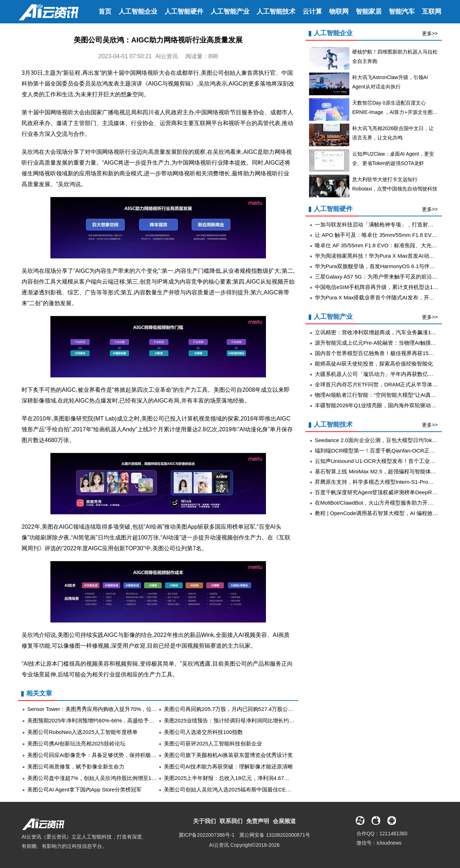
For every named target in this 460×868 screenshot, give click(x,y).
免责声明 (258, 821)
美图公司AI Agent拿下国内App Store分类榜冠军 (84, 789)
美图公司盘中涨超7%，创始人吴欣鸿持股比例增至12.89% (97, 778)
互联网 (432, 12)
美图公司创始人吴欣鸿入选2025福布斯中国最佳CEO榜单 (232, 789)
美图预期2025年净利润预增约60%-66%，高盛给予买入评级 (99, 720)
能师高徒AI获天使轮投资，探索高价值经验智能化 (374, 364)
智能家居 (369, 12)
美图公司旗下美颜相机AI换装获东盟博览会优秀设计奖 (228, 755)
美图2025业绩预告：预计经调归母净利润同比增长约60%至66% (240, 720)
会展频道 (284, 821)
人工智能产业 (230, 12)
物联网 (339, 12)
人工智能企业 (138, 12)
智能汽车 (402, 12)
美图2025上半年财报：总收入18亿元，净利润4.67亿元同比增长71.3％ (248, 778)
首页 (105, 12)
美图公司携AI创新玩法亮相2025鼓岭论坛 (76, 743)
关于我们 (204, 821)
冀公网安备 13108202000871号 (275, 835)
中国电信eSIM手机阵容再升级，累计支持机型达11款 (378, 287)
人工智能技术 (276, 12)
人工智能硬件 (184, 12)
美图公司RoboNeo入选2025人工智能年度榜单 (82, 732)
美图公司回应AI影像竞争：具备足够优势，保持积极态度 (95, 755)
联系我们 (231, 821)
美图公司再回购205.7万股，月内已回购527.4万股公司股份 (234, 709)
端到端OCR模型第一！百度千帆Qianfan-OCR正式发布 (380, 451)
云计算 (312, 12)
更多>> (430, 33)
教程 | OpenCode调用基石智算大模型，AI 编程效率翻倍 (382, 513)
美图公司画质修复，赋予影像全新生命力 (76, 766)
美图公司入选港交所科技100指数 (203, 732)
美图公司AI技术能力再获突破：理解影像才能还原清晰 (228, 766)
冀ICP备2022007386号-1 (207, 835)
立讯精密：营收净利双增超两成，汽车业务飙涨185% (378, 332)
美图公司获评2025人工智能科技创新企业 (213, 743)
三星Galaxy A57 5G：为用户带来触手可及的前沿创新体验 (384, 277)
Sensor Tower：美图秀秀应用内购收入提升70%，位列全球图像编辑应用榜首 (119, 709)
